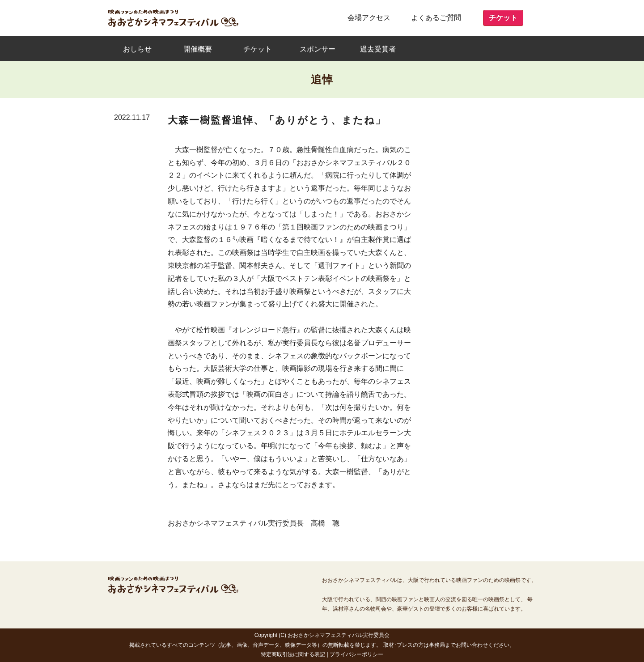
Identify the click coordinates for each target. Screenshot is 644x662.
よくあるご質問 (436, 18)
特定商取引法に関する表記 (293, 654)
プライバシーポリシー (356, 654)
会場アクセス (369, 18)
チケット (503, 18)
